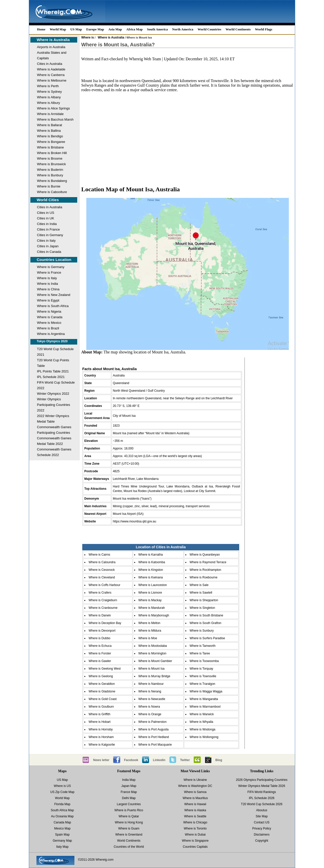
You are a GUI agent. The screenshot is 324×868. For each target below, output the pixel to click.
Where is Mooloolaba (153, 646)
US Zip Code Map (62, 792)
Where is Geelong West (105, 669)
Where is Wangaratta (204, 699)
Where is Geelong (101, 676)
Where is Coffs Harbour (104, 585)
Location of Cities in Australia (161, 547)
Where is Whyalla (201, 722)
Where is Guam (129, 828)
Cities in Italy (46, 241)
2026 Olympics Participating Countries (262, 780)
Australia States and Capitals (52, 55)
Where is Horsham (101, 737)
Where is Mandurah (152, 608)
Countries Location (54, 260)
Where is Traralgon (202, 684)
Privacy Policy (262, 828)
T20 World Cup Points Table (53, 363)
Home (41, 29)
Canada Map (62, 822)
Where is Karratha (151, 555)
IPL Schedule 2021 (51, 377)
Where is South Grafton (205, 623)
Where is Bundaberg (52, 181)
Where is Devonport (102, 631)
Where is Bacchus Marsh (55, 119)
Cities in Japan (48, 246)
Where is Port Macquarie (155, 745)
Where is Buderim (50, 170)
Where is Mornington (153, 653)
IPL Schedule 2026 (262, 798)
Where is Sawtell (201, 593)
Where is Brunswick (51, 164)
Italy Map (62, 847)
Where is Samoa (195, 792)
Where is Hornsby (101, 729)
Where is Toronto (195, 828)
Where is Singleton (202, 608)
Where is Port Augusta (154, 729)
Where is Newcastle (152, 699)
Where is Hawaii (195, 804)
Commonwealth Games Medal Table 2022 (54, 441)
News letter (101, 760)
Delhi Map (129, 798)
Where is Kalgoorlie (102, 745)
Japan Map (129, 786)
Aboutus (262, 810)
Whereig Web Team (145, 59)
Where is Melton (149, 623)
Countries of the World (129, 847)
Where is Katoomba (152, 562)
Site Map (262, 816)
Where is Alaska (195, 810)
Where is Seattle (195, 816)
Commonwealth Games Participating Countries (54, 430)
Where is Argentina (51, 334)
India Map (129, 780)
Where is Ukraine (195, 780)
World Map (58, 29)
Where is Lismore (150, 593)
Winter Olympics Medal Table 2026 (262, 786)
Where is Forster (100, 653)
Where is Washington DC (195, 786)
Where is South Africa (53, 306)
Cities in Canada (49, 252)
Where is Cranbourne (103, 608)
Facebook (131, 760)
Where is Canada (50, 317)
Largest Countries (129, 804)
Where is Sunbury (202, 631)
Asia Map (115, 29)
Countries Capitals (195, 847)
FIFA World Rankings (262, 792)
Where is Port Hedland (154, 737)
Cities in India (47, 224)
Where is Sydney (49, 92)
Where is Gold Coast (103, 699)
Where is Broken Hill (52, 153)
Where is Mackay (150, 600)
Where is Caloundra (102, 562)
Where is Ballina (49, 131)
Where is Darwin (100, 615)
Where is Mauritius (195, 798)
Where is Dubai (195, 835)
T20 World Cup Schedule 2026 (262, 804)
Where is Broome (50, 158)
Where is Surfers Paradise (207, 638)
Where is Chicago (195, 822)
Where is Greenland (129, 835)
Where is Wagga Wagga (206, 691)
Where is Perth (48, 86)
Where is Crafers (100, 593)
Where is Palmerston (153, 722)
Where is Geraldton (102, 684)
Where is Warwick (202, 714)
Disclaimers (262, 835)
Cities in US (46, 213)
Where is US (62, 786)
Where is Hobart (100, 722)
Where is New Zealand (54, 295)
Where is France (49, 272)
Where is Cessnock (102, 570)
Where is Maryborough (154, 615)
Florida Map (62, 804)
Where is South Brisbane (206, 615)
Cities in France (48, 229)
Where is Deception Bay (105, 623)
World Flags (264, 29)
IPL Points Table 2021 (53, 371)
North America (183, 29)
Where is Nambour (151, 684)
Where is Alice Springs (53, 108)
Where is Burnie (49, 186)
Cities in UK (46, 218)
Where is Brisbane (50, 147)
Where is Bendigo (50, 136)
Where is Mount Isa (151, 669)
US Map (76, 29)
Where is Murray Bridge (154, 676)
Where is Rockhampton (205, 570)
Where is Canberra (51, 75)
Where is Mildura (150, 631)
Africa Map (135, 29)
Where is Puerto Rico (129, 810)
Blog (219, 760)
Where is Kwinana (151, 577)
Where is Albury (48, 103)
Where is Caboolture (52, 192)
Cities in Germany (50, 235)
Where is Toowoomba (204, 661)
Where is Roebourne (204, 577)
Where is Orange (150, 714)
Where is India (47, 284)
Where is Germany (51, 267)
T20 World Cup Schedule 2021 (55, 352)
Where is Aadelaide (51, 69)
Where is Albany (49, 97)
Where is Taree (200, 653)
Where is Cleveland (102, 577)
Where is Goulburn (101, 707)
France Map (129, 792)
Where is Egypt (48, 300)
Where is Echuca (100, 646)
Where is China (48, 289)
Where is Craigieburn (103, 600)
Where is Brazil (48, 328)
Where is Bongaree (51, 142)
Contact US (262, 822)
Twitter (185, 760)
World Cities (48, 200)
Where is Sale (199, 585)
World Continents (238, 29)
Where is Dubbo (99, 638)
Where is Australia (53, 40)
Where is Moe (148, 638)
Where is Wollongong (204, 737)
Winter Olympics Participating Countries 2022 (54, 405)
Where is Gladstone (102, 691)
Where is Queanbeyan (205, 555)
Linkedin (159, 760)
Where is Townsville (203, 676)
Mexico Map (62, 828)
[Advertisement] (188, 141)
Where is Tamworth (202, 646)
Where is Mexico (49, 323)
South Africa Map (62, 810)
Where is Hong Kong (129, 822)
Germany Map (62, 841)
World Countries (209, 29)
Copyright (262, 841)
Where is (88, 37)
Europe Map (95, 29)
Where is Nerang (150, 691)
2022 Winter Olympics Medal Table (53, 419)
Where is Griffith (99, 714)
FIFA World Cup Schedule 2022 (56, 385)
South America (157, 29)
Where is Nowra (149, 707)
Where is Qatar (129, 816)
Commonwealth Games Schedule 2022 (54, 452)
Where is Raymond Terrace (208, 562)
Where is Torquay (201, 669)
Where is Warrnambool (205, 707)
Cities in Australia (50, 64)
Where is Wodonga (202, 729)
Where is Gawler (100, 661)
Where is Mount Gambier (155, 661)
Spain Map (62, 835)
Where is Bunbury (50, 175)
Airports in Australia (51, 47)
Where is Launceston (153, 585)
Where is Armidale (50, 114)
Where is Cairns (99, 555)
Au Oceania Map (62, 816)
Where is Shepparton (204, 600)
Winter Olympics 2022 (53, 394)
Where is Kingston (151, 570)
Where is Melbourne (52, 80)
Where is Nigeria (49, 312)
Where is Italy (47, 278)
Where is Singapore (195, 841)
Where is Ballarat (49, 125)
